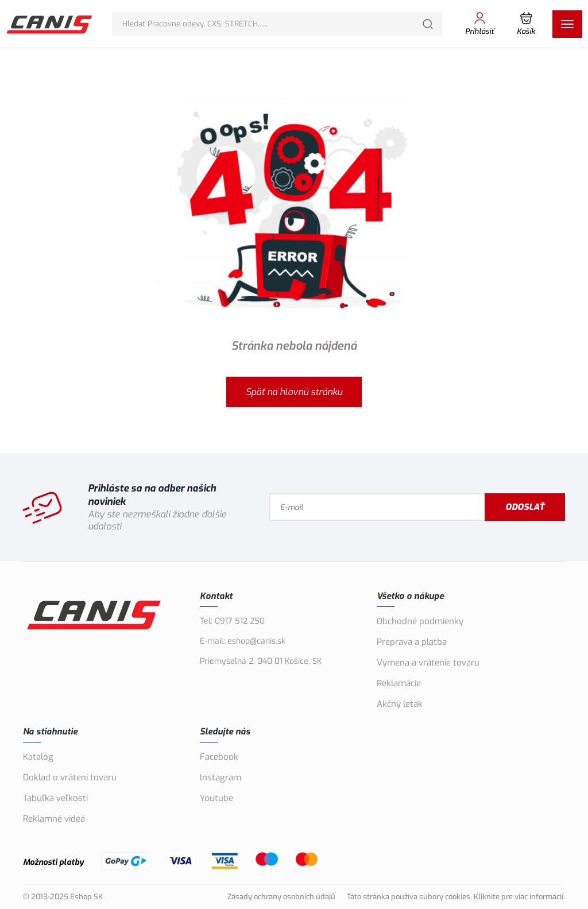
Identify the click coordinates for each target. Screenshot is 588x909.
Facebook (219, 757)
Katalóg (38, 757)
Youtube (216, 798)
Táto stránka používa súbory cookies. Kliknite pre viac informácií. (456, 897)
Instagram (220, 778)
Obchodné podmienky (420, 621)
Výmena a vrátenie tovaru (428, 663)
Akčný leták (400, 704)
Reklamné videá (54, 819)
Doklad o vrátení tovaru (70, 778)
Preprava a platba (412, 642)
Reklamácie (399, 683)
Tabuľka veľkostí (55, 798)
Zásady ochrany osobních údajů (281, 897)
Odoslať (525, 507)
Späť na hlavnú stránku (294, 392)
